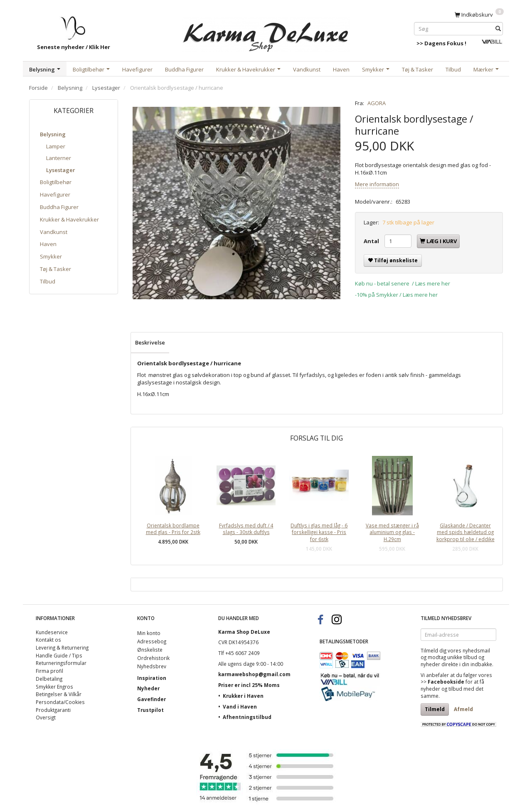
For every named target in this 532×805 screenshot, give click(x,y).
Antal (372, 241)
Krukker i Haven (243, 696)
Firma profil (49, 671)
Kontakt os (48, 640)
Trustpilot (150, 710)
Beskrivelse (150, 342)
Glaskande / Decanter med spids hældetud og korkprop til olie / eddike (465, 532)
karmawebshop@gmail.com (254, 674)
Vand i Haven (240, 707)
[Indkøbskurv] (479, 14)
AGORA (377, 103)
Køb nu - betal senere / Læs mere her (403, 283)
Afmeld (463, 709)
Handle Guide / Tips (59, 655)
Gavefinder (151, 699)
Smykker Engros (54, 687)
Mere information (377, 184)
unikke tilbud (462, 657)
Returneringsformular (61, 663)
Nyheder (148, 688)
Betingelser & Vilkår (59, 694)
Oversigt (46, 717)
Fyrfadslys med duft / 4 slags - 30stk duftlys (246, 529)
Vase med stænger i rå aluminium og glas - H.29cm (392, 532)
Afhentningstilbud (247, 717)
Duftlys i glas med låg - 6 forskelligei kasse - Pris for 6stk (319, 532)
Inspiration (152, 678)
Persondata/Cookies (60, 702)
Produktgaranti (53, 710)
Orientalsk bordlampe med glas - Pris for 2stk (173, 529)
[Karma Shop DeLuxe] (266, 33)
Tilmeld (435, 709)
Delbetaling (49, 679)
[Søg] (498, 28)
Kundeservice (52, 632)
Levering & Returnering (62, 647)
